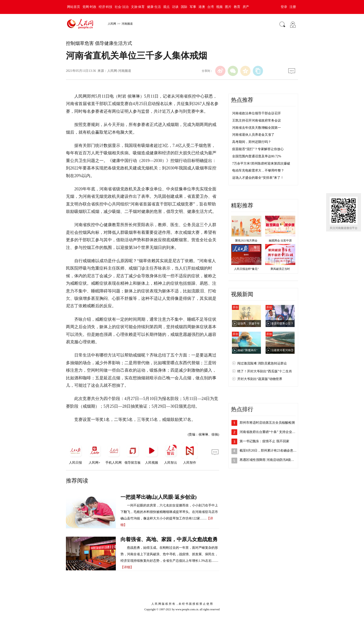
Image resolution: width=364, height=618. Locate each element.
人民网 (112, 24)
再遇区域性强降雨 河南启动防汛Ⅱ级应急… (270, 460)
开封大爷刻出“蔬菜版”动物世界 (260, 379)
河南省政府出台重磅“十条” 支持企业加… (269, 432)
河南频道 (127, 24)
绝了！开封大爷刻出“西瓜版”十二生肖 (265, 371)
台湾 (211, 7)
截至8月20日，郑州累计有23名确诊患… (268, 451)
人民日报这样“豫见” (246, 269)
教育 (237, 7)
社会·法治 (122, 7)
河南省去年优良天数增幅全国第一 (257, 128)
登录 (284, 7)
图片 (228, 7)
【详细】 (127, 567)
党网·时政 (89, 7)
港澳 (202, 7)
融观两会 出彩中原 (280, 241)
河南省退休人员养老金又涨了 (253, 135)
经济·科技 (106, 7)
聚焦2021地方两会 (246, 241)
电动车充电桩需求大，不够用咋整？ (258, 170)
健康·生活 (154, 7)
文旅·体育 (138, 7)
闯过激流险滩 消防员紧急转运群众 (262, 363)
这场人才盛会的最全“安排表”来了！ (258, 178)
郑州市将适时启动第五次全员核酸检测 (267, 423)
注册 (293, 7)
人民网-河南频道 (119, 71)
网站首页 (74, 7)
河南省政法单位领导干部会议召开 (257, 113)
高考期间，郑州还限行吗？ (252, 142)
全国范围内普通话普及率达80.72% (257, 156)
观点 (166, 7)
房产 (246, 7)
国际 (184, 7)
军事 (193, 7)
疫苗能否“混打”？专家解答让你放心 (258, 149)
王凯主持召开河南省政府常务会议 (257, 121)
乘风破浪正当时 (280, 269)
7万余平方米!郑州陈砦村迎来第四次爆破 (261, 164)
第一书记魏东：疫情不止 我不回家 (264, 441)
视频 (219, 7)
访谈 (175, 7)
